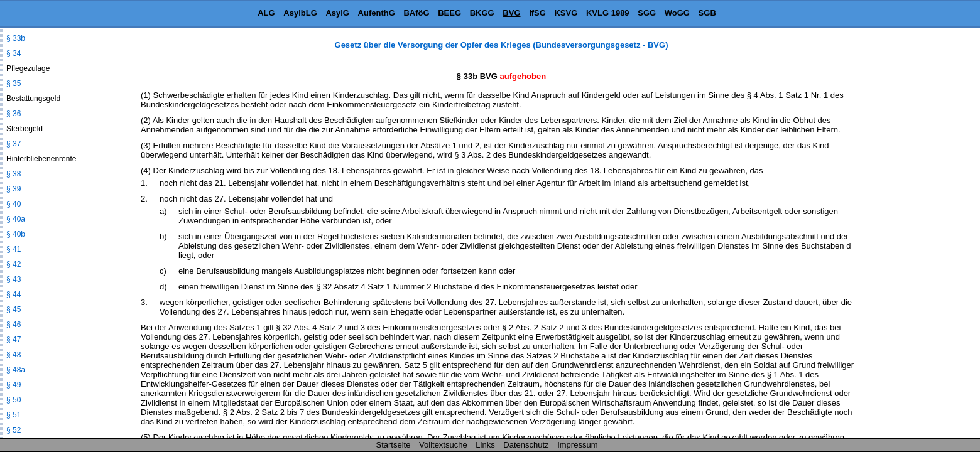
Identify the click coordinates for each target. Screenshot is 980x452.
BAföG (416, 13)
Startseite (394, 445)
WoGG (677, 13)
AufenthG (377, 13)
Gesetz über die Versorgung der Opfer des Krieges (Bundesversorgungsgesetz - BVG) (502, 45)
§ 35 (14, 83)
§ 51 (14, 415)
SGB (707, 13)
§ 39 (14, 189)
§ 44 (14, 294)
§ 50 (14, 400)
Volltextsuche (443, 445)
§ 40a (16, 219)
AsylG (337, 13)
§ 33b (16, 38)
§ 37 (14, 144)
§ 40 (14, 204)
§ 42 (14, 264)
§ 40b (16, 234)
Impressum (577, 445)
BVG (511, 13)
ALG (266, 13)
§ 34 (14, 53)
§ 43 (14, 279)
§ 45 (14, 309)
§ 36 (14, 114)
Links (485, 445)
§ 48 (14, 355)
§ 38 (14, 174)
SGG (647, 13)
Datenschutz (526, 445)
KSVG (566, 13)
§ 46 (14, 325)
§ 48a (16, 370)
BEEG (449, 13)
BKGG (482, 13)
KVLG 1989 (608, 13)
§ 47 (14, 340)
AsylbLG (300, 13)
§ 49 (14, 385)
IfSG (537, 13)
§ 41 (14, 249)
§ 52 (14, 430)
